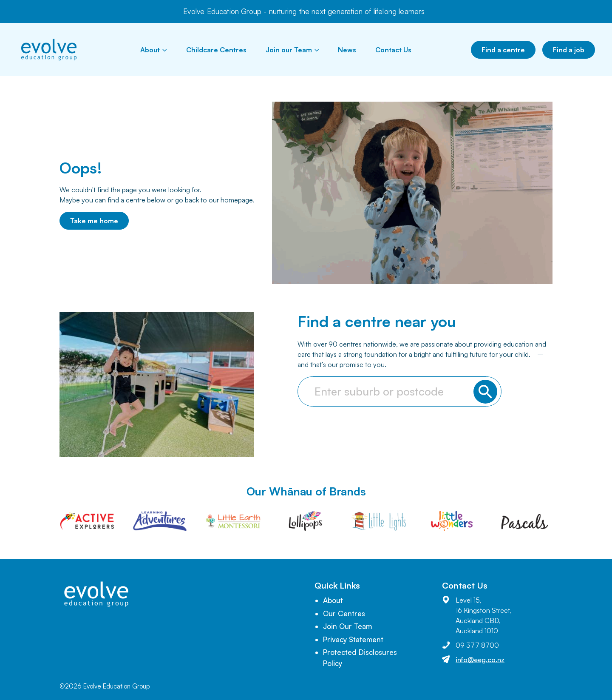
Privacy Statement (353, 639)
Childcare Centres (216, 50)
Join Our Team (347, 626)
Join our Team (292, 50)
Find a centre (503, 50)
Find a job (569, 50)
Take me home (94, 221)
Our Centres (344, 613)
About (153, 50)
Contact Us (393, 50)
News (347, 50)
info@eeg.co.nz (480, 660)
